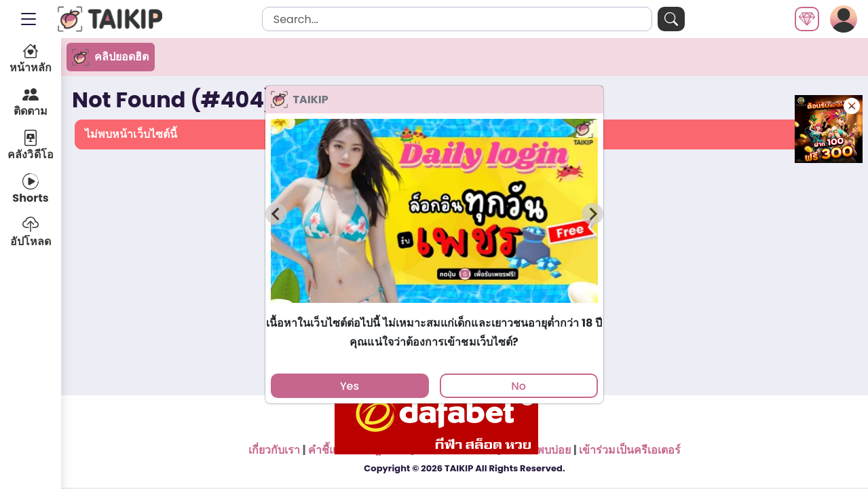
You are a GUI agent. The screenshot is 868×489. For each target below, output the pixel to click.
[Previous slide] (276, 214)
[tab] (434, 309)
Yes (350, 386)
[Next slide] (592, 214)
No (518, 386)
